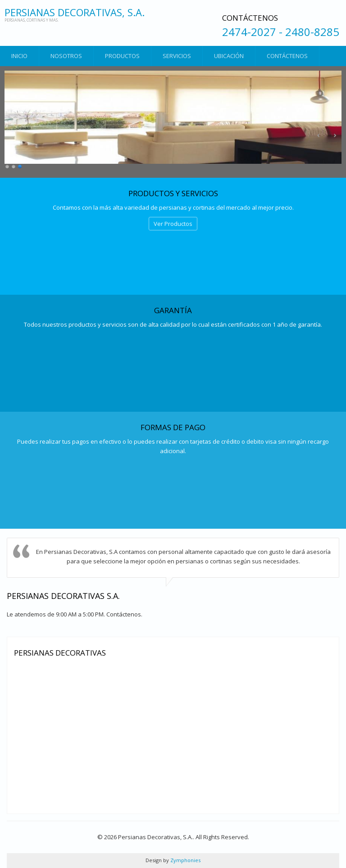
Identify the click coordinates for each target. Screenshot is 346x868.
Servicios (177, 56)
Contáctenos (287, 56)
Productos (122, 56)
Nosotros (66, 56)
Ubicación (229, 56)
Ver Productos (173, 224)
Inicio (19, 56)
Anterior (319, 135)
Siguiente (335, 135)
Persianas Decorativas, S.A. (75, 12)
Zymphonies (185, 860)
